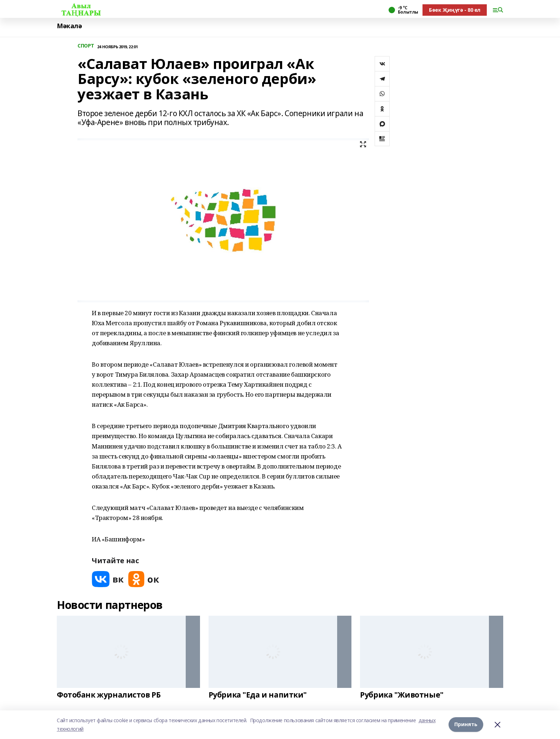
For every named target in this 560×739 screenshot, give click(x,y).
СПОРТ (86, 46)
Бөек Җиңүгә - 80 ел (455, 10)
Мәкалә (69, 26)
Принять (466, 725)
